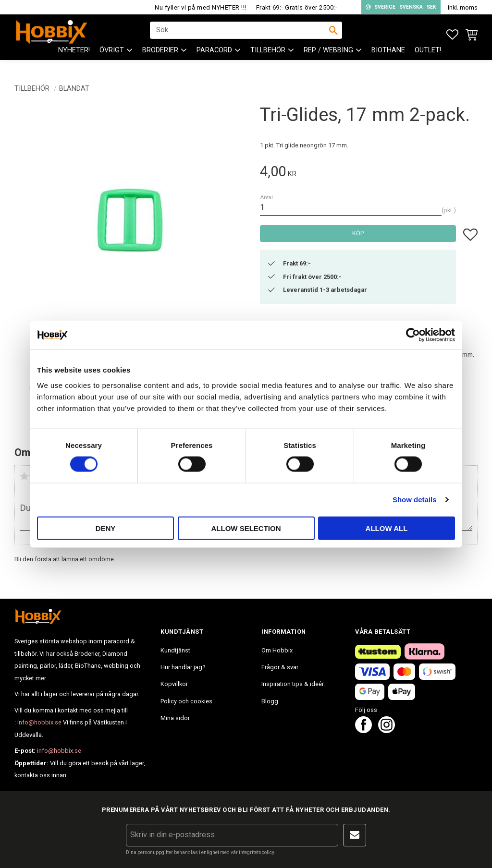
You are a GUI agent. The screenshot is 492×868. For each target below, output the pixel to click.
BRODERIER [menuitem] (160, 58)
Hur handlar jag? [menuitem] (183, 667)
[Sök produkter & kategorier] (240, 34)
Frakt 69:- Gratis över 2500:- (297, 7)
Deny (106, 528)
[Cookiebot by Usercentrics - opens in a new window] (413, 335)
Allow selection (246, 528)
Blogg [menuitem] (270, 701)
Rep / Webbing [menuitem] (328, 58)
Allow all (387, 528)
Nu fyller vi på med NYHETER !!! (201, 7)
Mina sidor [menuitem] (175, 718)
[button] (452, 35)
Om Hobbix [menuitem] (277, 650)
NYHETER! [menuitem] (74, 58)
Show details (415, 500)
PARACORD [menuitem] (214, 58)
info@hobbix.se (39, 722)
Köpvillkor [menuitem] (174, 684)
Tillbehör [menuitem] (268, 58)
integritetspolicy (256, 852)
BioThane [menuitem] (388, 58)
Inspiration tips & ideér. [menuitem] (293, 684)
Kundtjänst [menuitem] (175, 650)
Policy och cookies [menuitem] (186, 701)
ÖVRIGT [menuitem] (112, 58)
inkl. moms (463, 7)
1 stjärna (24, 476)
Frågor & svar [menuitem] (280, 667)
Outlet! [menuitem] (428, 58)
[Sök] (333, 34)
